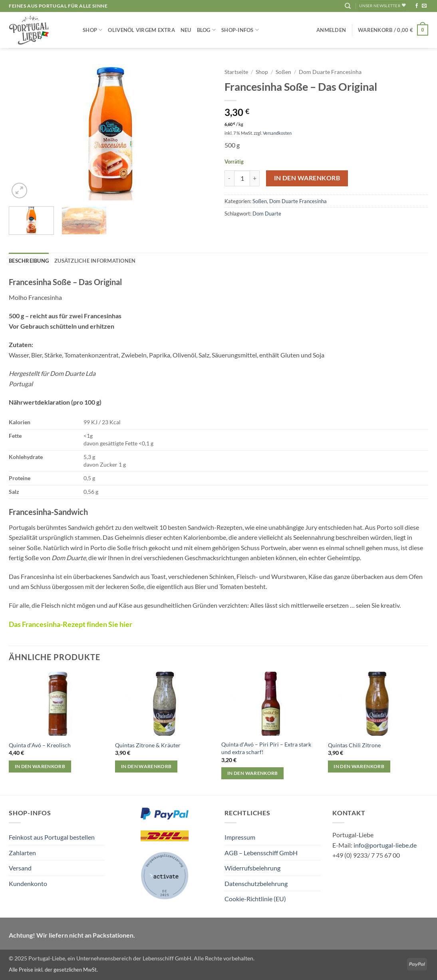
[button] (331, 30)
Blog (206, 30)
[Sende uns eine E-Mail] (424, 6)
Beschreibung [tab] (29, 261)
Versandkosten (277, 133)
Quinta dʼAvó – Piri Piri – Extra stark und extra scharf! (266, 748)
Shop (92, 30)
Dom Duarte (267, 214)
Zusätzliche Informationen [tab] (95, 261)
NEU (186, 30)
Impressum (240, 837)
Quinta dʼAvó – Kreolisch (40, 745)
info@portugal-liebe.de (385, 845)
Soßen (283, 72)
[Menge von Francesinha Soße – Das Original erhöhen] (255, 178)
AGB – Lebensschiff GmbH (261, 853)
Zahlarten (22, 853)
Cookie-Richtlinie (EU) (255, 899)
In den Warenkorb (307, 178)
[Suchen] (348, 6)
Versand (20, 868)
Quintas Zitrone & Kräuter (148, 745)
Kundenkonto (28, 883)
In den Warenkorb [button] (40, 766)
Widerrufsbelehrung (252, 868)
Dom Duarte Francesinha (330, 72)
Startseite (236, 72)
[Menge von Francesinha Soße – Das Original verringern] (229, 178)
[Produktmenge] (242, 178)
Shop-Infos (240, 30)
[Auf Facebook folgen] (417, 6)
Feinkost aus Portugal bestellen (52, 837)
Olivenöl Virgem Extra (141, 30)
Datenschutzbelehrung (256, 883)
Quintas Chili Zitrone (354, 745)
